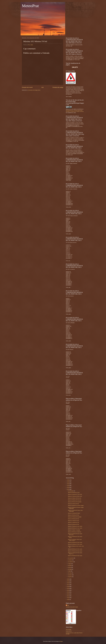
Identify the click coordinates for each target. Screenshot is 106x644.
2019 (68, 581)
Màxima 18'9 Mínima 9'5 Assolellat (75, 502)
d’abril (69, 571)
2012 (68, 594)
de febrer (70, 575)
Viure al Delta (68, 629)
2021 (68, 489)
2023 (68, 486)
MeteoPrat (30, 6)
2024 (68, 484)
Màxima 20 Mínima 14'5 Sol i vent (75, 498)
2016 (68, 587)
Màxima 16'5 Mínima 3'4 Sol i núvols (75, 542)
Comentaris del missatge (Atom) (34, 90)
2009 (68, 600)
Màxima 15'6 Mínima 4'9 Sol (73, 515)
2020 (68, 579)
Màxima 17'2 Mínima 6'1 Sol (73, 523)
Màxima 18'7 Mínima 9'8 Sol (73, 504)
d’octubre (70, 560)
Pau (68, 605)
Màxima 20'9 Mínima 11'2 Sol (74, 493)
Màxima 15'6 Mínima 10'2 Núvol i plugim (76, 506)
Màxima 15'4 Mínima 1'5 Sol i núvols (75, 544)
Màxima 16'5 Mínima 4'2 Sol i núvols (75, 556)
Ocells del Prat (69, 631)
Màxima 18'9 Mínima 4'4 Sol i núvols (75, 549)
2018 (68, 583)
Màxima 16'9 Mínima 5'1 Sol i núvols (75, 528)
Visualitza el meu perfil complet (72, 607)
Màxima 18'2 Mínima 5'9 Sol (73, 524)
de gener (70, 577)
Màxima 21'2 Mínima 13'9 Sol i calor (75, 496)
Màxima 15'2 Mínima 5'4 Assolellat (75, 517)
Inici (43, 87)
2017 (68, 585)
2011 (68, 596)
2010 (68, 598)
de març (70, 573)
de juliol (70, 565)
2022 (68, 488)
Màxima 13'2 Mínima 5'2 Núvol (74, 513)
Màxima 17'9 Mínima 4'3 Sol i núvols (75, 526)
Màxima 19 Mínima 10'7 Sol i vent (75, 500)
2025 (68, 482)
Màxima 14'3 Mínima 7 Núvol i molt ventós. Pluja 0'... (75, 540)
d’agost (70, 564)
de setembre (71, 562)
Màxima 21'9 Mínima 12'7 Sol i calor (75, 494)
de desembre (71, 491)
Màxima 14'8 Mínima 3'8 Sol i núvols (75, 551)
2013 (68, 592)
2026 (68, 480)
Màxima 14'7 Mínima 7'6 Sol (73, 521)
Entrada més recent (27, 87)
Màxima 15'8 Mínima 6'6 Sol (73, 519)
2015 (68, 588)
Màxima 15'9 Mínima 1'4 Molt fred (74, 532)
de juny (70, 567)
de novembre (71, 558)
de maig (70, 569)
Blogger (61, 641)
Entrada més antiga (58, 87)
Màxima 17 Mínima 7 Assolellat (74, 530)
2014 (68, 590)
